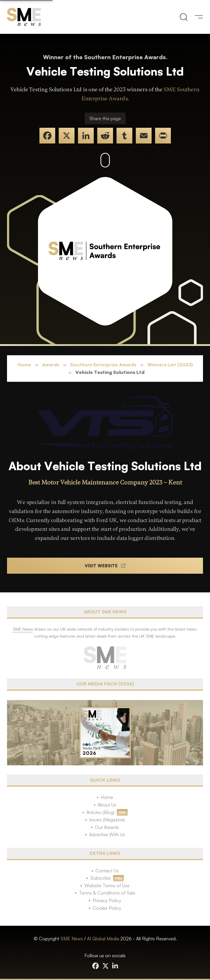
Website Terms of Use (107, 885)
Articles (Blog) (100, 812)
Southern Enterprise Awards (103, 365)
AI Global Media (103, 939)
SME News (72, 939)
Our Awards (107, 827)
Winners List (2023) (170, 365)
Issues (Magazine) (107, 820)
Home (24, 365)
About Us (107, 805)
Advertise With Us (107, 834)
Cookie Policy (107, 908)
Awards (51, 365)
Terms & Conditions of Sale (107, 893)
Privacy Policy (107, 900)
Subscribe (100, 878)
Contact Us (107, 871)
